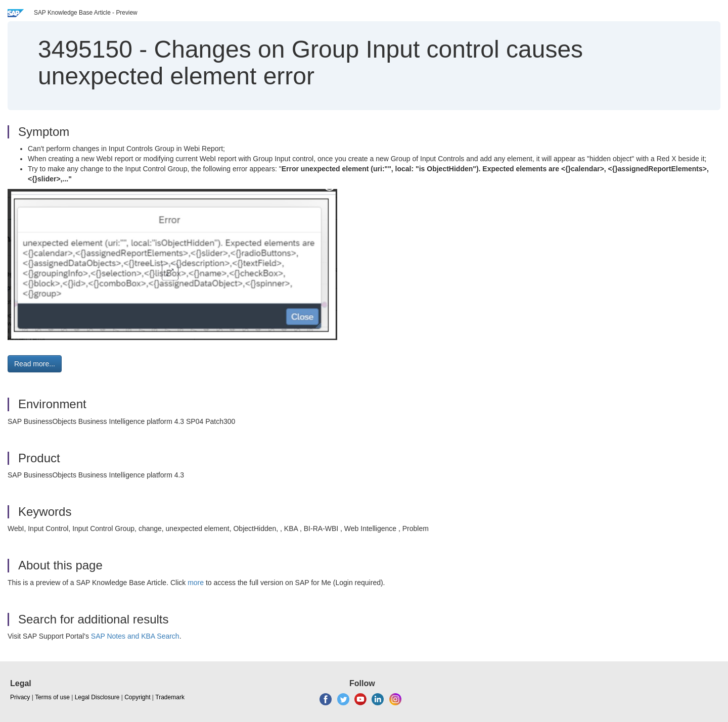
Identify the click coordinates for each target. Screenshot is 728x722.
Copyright (137, 697)
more (196, 583)
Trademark (170, 697)
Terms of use (52, 697)
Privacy (20, 697)
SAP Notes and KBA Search (135, 636)
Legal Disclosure (97, 697)
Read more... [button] (35, 364)
